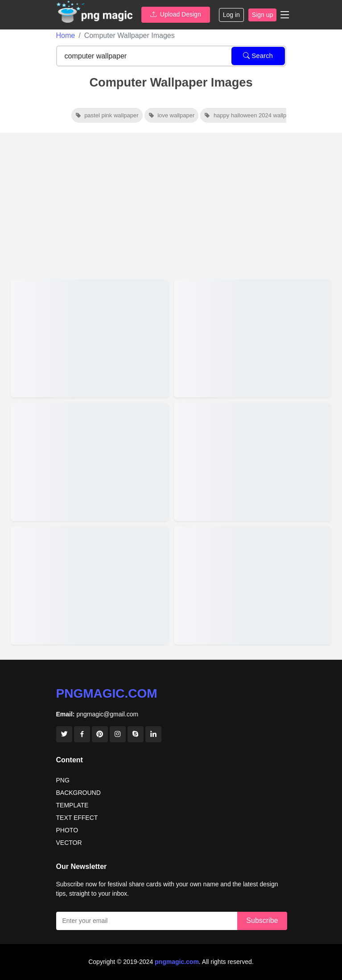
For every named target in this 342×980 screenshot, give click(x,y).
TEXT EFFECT (77, 818)
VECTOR (69, 843)
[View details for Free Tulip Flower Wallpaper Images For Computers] (90, 462)
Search (258, 56)
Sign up (262, 15)
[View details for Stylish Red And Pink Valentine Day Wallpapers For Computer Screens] (90, 338)
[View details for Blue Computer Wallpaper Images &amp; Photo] (253, 585)
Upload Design (176, 14)
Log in (231, 15)
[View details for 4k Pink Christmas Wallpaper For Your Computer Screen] (90, 585)
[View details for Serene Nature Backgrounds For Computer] (253, 462)
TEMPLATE (72, 805)
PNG (63, 780)
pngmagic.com (107, 693)
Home (66, 35)
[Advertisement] (171, 203)
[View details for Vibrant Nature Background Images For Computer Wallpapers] (253, 338)
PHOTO (67, 830)
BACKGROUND (78, 793)
